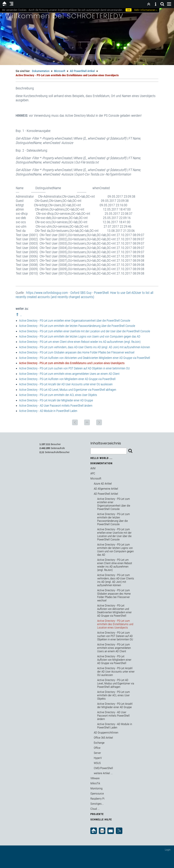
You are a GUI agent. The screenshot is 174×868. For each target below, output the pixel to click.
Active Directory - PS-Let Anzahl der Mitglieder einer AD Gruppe (56, 400)
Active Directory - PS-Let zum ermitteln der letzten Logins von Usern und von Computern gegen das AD (80, 336)
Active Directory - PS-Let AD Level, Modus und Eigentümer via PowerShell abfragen (68, 390)
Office (97, 748)
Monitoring (96, 788)
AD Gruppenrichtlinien (106, 733)
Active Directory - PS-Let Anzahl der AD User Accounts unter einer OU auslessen (66, 384)
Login (168, 850)
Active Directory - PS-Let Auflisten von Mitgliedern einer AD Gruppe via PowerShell (67, 379)
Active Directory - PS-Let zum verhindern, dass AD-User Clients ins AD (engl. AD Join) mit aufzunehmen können (85, 347)
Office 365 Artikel (103, 738)
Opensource (97, 793)
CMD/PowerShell (103, 768)
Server (97, 753)
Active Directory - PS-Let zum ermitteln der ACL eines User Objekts (58, 395)
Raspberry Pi (97, 799)
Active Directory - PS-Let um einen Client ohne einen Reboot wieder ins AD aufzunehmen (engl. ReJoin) (80, 342)
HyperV (98, 758)
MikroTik (95, 783)
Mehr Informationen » (146, 10)
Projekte (97, 814)
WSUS (97, 763)
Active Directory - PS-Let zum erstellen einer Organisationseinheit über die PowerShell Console (75, 321)
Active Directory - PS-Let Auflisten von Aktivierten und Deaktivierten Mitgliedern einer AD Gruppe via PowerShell (85, 358)
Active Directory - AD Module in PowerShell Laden (48, 411)
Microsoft (60, 71)
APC (93, 473)
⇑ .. (19, 315)
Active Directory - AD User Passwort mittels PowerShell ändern (56, 406)
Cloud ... (95, 809)
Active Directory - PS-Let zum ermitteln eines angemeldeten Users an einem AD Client (69, 374)
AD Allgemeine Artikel (106, 489)
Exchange (99, 743)
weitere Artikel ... (103, 773)
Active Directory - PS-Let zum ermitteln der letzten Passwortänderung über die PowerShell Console (77, 326)
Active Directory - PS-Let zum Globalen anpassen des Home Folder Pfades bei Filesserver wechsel (77, 352)
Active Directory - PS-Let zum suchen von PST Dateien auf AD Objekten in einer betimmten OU (74, 368)
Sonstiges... (97, 804)
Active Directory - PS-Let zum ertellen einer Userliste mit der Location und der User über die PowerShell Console (85, 331)
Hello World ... (101, 458)
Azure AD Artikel (103, 484)
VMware (95, 778)
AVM (93, 468)
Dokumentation (41, 71)
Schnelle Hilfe (101, 819)
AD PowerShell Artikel (82, 71)
